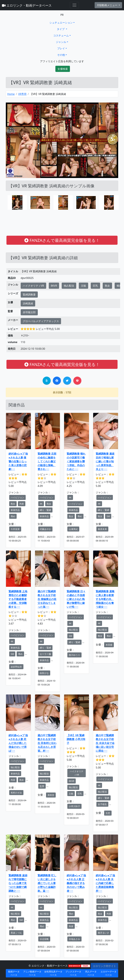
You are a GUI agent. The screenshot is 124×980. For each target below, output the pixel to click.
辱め (13, 516)
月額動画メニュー (107, 5)
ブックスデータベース (73, 973)
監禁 (42, 786)
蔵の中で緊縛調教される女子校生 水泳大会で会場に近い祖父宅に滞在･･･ (105, 743)
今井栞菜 (15, 529)
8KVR (54, 286)
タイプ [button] (61, 29)
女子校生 (102, 804)
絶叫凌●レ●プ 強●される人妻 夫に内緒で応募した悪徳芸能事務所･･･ (105, 883)
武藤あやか (45, 529)
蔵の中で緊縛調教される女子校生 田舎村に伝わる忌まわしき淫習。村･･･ (47, 743)
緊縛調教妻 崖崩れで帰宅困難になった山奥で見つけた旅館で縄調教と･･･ (18, 883)
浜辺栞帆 (44, 939)
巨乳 (95, 286)
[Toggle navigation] (74, 5)
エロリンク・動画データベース (27, 5)
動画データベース (14, 973)
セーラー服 (45, 654)
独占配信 (69, 286)
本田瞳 (109, 645)
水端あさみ (74, 939)
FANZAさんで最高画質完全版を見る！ (62, 240)
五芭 (108, 813)
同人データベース (91, 973)
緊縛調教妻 (29, 295)
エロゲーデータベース (108, 973)
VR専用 (22, 94)
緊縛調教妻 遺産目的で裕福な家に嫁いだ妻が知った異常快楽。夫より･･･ (105, 461)
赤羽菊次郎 (29, 312)
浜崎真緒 (28, 303)
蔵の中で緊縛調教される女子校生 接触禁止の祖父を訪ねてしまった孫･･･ (47, 599)
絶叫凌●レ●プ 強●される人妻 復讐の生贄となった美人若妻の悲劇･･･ (18, 461)
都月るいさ (103, 933)
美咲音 (51, 795)
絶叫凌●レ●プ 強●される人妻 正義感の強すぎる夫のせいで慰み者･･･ (76, 883)
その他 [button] (61, 55)
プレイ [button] (61, 48)
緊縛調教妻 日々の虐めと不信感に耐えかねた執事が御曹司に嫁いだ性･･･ (76, 599)
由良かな (44, 673)
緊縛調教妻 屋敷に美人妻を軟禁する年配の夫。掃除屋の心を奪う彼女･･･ (105, 599)
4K (41, 504)
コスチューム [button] (61, 35)
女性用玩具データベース (53, 973)
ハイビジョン (17, 497)
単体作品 (15, 510)
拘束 (22, 504)
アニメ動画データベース (32, 973)
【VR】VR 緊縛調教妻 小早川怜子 (76, 739)
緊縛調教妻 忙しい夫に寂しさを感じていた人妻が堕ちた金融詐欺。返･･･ (47, 883)
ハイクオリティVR (33, 286)
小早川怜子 (74, 806)
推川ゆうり (74, 655)
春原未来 (102, 529)
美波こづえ (16, 933)
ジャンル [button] (61, 42)
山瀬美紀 (73, 529)
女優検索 (63, 69)
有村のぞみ (16, 793)
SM (108, 516)
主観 (83, 286)
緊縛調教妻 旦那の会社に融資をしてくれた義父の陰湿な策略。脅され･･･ (47, 461)
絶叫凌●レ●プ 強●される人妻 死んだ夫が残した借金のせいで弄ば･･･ (18, 743)
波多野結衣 (16, 667)
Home (11, 94)
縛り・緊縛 (45, 510)
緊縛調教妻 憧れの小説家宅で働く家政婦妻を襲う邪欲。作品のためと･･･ (76, 461)
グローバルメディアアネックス (41, 321)
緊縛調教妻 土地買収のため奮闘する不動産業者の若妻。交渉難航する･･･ (18, 599)
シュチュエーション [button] (61, 23)
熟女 (107, 286)
